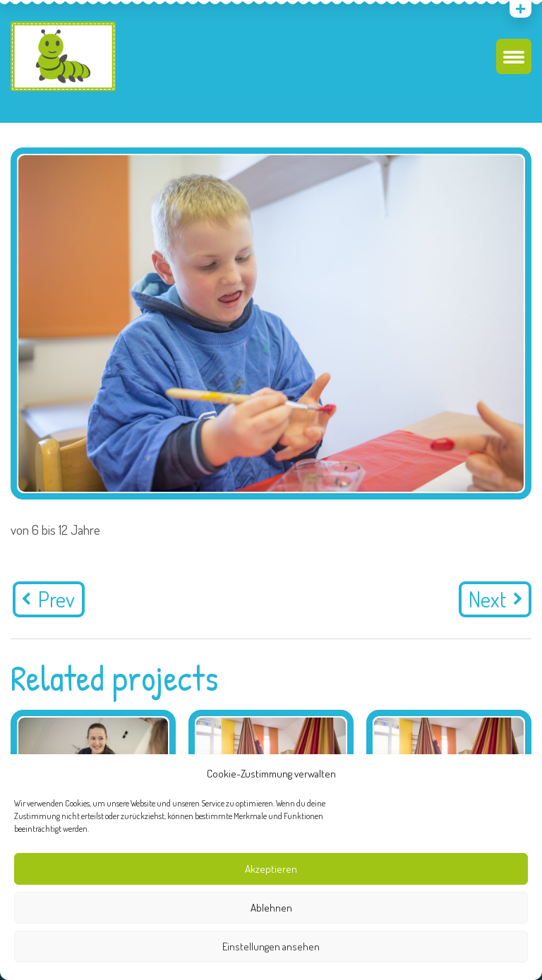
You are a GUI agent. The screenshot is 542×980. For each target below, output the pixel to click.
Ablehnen (271, 908)
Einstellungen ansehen (271, 946)
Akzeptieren (271, 869)
